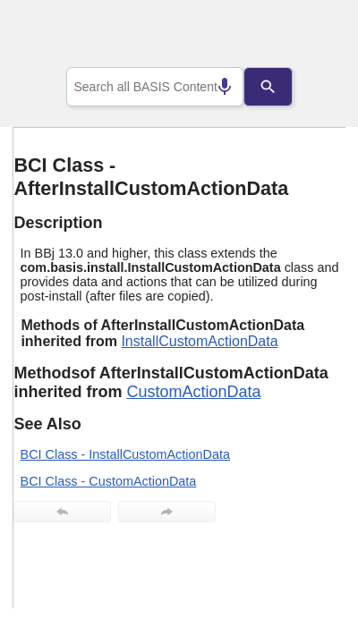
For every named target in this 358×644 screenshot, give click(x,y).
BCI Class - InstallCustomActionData (125, 454)
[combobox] (155, 87)
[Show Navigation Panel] (309, 37)
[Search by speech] (210, 87)
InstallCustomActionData (199, 341)
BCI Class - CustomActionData (109, 481)
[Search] (282, 87)
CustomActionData (193, 392)
